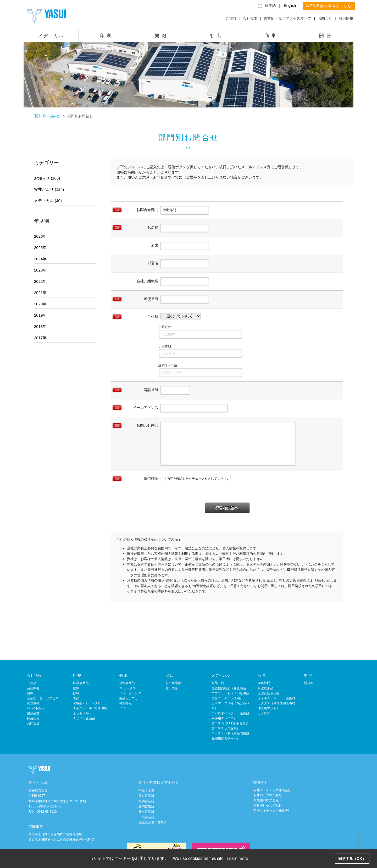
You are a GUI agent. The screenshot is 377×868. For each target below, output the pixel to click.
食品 (76, 698)
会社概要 (250, 18)
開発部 (309, 683)
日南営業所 (146, 817)
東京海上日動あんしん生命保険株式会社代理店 (62, 840)
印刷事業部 (81, 683)
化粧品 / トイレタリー (88, 703)
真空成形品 (265, 688)
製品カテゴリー (130, 698)
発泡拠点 (125, 703)
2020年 (40, 304)
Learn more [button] (237, 858)
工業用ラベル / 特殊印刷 (90, 708)
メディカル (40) (48, 201)
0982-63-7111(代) (49, 806)
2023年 (40, 270)
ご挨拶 (231, 18)
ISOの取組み (36, 708)
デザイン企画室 (84, 718)
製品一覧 (218, 683)
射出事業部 (173, 683)
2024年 (40, 259)
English (290, 6)
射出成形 (172, 688)
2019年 (40, 315)
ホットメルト (82, 713)
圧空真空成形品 (269, 693)
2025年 (40, 248)
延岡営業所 (146, 806)
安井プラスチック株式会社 (272, 790)
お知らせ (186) (47, 178)
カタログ (264, 713)
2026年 (40, 236)
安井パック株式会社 (268, 795)
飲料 (76, 693)
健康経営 (33, 713)
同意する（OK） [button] (352, 859)
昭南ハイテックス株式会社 (272, 811)
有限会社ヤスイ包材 (268, 806)
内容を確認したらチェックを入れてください (196, 479)
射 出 (215, 36)
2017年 (40, 338)
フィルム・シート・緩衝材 (276, 698)
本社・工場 (146, 790)
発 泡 (161, 36)
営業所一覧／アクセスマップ (287, 18)
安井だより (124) (49, 189)
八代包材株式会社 (266, 800)
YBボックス (127, 688)
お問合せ (325, 18)
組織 (30, 693)
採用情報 (346, 18)
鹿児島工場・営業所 (153, 822)
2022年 (40, 281)
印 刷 (106, 36)
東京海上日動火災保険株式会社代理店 (55, 834)
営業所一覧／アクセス (43, 698)
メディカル (51, 36)
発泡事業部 (127, 683)
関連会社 (33, 703)
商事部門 (264, 683)
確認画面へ (227, 508)
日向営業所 (146, 812)
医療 (76, 688)
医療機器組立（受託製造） (230, 688)
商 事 (270, 36)
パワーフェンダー (132, 693)
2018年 (40, 326)
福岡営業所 (146, 801)
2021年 (40, 293)
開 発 (325, 36)
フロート (125, 708)
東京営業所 (146, 796)
